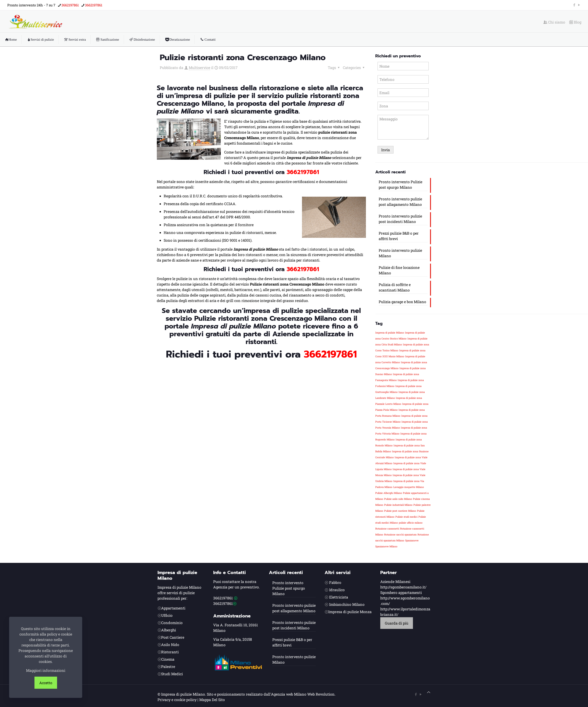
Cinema (168, 659)
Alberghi (169, 630)
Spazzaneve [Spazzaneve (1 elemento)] (412, 540)
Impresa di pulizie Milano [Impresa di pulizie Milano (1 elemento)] (390, 333)
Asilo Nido (170, 645)
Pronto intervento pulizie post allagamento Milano (400, 202)
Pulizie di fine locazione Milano (399, 270)
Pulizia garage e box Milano (402, 302)
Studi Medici (172, 674)
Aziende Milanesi (395, 581)
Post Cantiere (173, 637)
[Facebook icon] (574, 5)
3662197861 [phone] (70, 5)
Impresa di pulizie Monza (350, 612)
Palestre (168, 666)
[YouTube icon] (579, 5)
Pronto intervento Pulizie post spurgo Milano (400, 184)
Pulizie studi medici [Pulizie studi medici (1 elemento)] (406, 517)
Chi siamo (554, 22)
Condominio (172, 623)
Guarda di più (397, 623)
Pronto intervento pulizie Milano (400, 253)
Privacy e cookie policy (177, 700)
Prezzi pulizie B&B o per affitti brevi (399, 236)
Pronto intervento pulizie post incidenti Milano (400, 219)
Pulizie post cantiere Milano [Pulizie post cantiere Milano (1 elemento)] (400, 511)
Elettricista (339, 597)
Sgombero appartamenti (401, 592)
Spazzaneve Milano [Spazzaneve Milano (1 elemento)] (386, 546)
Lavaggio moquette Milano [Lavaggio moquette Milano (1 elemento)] (409, 487)
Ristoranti (170, 652)
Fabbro (335, 582)
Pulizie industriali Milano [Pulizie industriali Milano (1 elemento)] (398, 505)
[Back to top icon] (429, 692)
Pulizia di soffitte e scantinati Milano (395, 287)
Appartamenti (173, 608)
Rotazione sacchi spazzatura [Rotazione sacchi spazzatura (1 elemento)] (400, 535)
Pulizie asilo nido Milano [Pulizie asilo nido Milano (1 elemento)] (398, 499)
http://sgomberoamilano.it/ (403, 587)
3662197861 (223, 598)
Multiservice (199, 68)
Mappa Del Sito (212, 700)
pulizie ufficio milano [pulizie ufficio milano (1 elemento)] (411, 523)
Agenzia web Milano (289, 694)
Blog (575, 22)
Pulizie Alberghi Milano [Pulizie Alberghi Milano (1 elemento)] (389, 493)
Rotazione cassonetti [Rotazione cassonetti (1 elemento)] (387, 529)
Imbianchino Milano (347, 604)
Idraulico (337, 590)
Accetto (46, 683)
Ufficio (167, 615)
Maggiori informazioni (46, 670)
